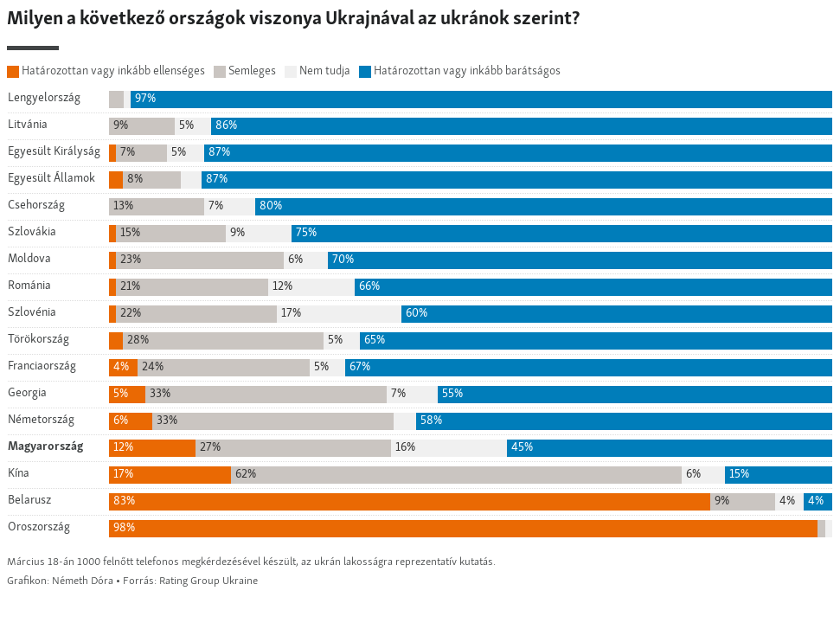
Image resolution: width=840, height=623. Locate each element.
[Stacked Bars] (420, 298)
